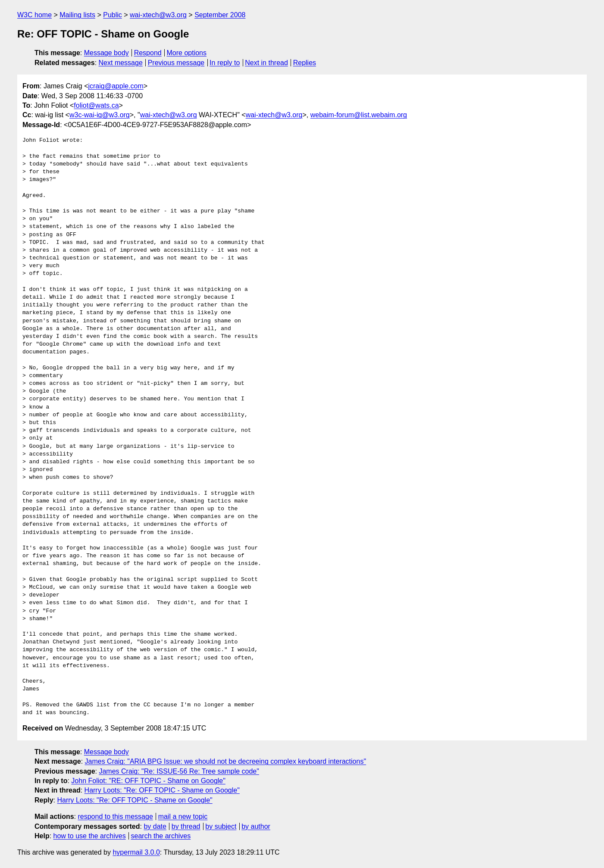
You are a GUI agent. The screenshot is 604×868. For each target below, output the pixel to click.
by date (155, 826)
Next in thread (266, 63)
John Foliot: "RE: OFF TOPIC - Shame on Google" (148, 781)
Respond (148, 53)
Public (113, 15)
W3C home (34, 15)
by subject (221, 826)
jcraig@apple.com (116, 86)
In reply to (225, 63)
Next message (121, 63)
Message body (106, 53)
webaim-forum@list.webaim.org (359, 115)
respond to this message (115, 816)
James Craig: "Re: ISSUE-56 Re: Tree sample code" (179, 771)
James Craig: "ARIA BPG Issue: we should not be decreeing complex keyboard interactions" (226, 761)
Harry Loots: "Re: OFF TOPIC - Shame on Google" (162, 790)
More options (187, 53)
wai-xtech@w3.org (158, 15)
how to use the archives (90, 836)
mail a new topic (183, 816)
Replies (305, 63)
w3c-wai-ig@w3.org (100, 115)
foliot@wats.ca (96, 105)
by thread (186, 826)
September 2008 (220, 15)
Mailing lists (77, 15)
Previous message (176, 63)
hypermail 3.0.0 (136, 852)
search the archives (161, 836)
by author (256, 826)
